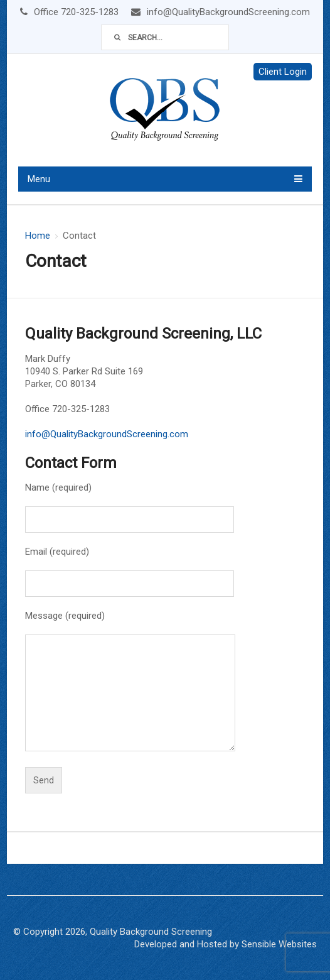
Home (38, 236)
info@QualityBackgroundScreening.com (107, 434)
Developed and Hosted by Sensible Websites (226, 944)
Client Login (283, 72)
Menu (39, 179)
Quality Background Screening (151, 932)
